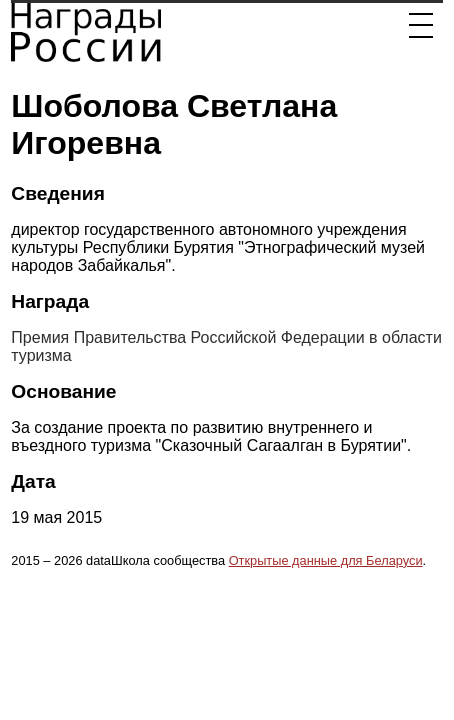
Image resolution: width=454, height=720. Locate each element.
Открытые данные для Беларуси (326, 560)
